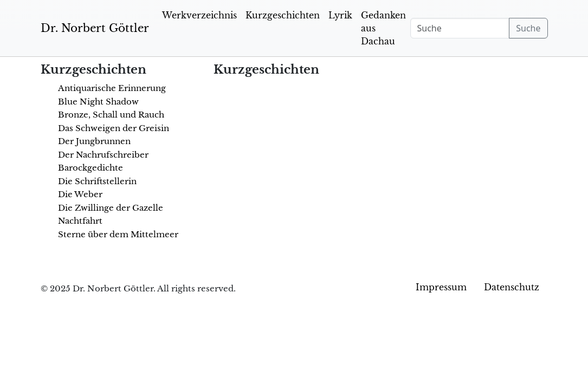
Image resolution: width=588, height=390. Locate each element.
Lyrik (340, 15)
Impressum (441, 287)
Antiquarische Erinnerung (112, 88)
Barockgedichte (91, 168)
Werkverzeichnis (199, 15)
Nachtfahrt (80, 221)
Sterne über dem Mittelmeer (118, 234)
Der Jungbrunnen (94, 141)
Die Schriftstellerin (97, 181)
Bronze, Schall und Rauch (111, 115)
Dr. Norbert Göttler (95, 28)
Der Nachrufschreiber (103, 155)
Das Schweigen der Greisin (114, 128)
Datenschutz (512, 287)
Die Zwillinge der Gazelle (111, 208)
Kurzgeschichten (283, 15)
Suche (528, 28)
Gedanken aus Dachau (383, 28)
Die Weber (80, 194)
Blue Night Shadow (98, 102)
